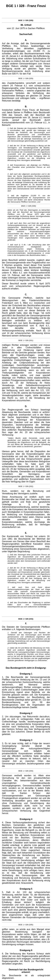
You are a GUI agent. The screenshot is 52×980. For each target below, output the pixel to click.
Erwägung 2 (26, 713)
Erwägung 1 (26, 674)
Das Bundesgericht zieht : (26, 668)
